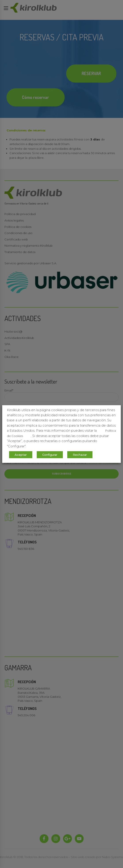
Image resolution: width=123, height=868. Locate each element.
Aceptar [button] (21, 455)
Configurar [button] (50, 455)
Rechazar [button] (80, 455)
